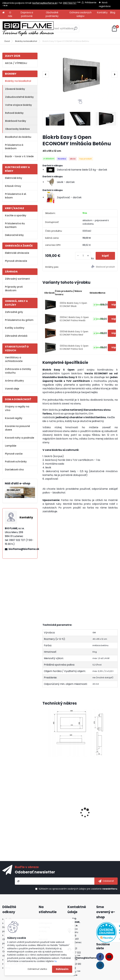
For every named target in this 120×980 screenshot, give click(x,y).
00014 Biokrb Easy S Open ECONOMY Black (73, 305)
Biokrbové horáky (16, 121)
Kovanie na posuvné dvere (17, 428)
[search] (76, 30)
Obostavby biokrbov (17, 129)
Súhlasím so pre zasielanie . (78, 889)
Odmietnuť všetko (37, 969)
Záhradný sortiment (17, 279)
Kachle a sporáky (16, 215)
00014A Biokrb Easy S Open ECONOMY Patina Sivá (74, 347)
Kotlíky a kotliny (15, 328)
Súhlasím (62, 969)
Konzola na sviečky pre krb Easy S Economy (98, 816)
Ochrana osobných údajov (80, 14)
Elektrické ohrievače (17, 253)
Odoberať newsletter (35, 872)
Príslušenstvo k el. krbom (16, 196)
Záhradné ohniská (16, 336)
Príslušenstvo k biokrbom (14, 147)
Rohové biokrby (14, 113)
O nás (10, 14)
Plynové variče (14, 454)
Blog (113, 12)
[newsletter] (106, 881)
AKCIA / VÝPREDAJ (16, 63)
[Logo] (28, 29)
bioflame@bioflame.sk (45, 3)
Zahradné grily (14, 312)
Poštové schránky (16, 462)
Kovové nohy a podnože (20, 438)
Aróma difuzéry (14, 381)
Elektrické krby (14, 178)
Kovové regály (14, 418)
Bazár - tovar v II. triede (19, 156)
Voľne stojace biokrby (19, 105)
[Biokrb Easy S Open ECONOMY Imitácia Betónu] (80, 74)
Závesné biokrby (15, 89)
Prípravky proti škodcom (14, 289)
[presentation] (46, 74)
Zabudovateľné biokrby (19, 97)
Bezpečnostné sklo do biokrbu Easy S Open (58, 816)
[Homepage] (3, 13)
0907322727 (70, 3)
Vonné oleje (12, 389)
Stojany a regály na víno (17, 408)
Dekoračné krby (14, 235)
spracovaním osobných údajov (69, 889)
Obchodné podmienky (52, 14)
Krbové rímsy (13, 186)
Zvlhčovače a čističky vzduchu (18, 371)
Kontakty (102, 12)
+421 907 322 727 (76, 953)
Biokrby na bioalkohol (26, 41)
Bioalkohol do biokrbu (18, 137)
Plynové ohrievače (16, 261)
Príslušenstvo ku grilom (19, 320)
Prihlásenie (91, 3)
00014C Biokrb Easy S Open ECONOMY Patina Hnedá (74, 319)
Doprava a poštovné (27, 14)
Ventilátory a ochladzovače (14, 359)
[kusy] (83, 256)
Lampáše (11, 446)
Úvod (7, 41)
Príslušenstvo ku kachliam (15, 225)
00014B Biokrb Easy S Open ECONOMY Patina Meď (74, 333)
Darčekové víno (14, 470)
